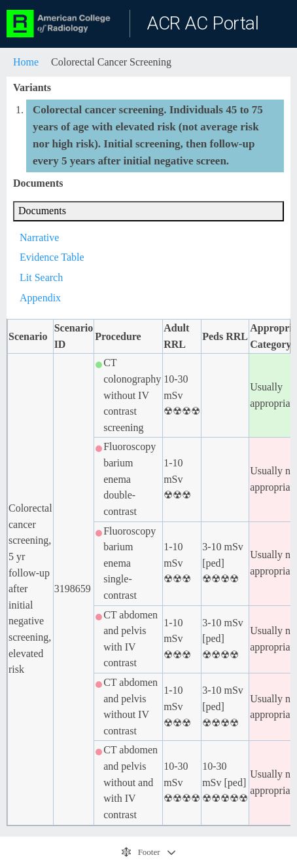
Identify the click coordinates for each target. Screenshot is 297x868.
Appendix (40, 298)
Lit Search (41, 277)
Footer (142, 852)
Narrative (39, 237)
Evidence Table (52, 257)
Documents (42, 211)
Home (26, 62)
